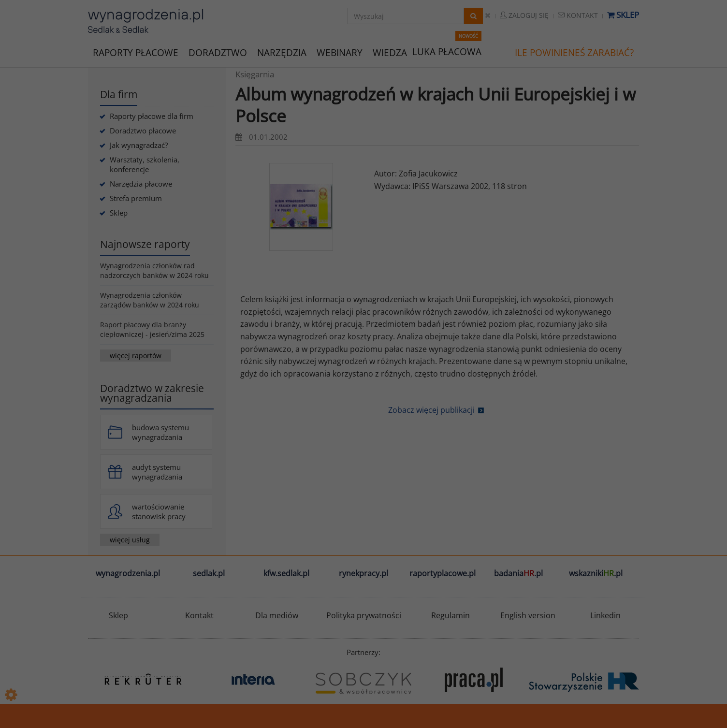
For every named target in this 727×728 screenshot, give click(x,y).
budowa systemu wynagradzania (160, 432)
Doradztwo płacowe (143, 131)
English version (528, 615)
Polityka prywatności (364, 615)
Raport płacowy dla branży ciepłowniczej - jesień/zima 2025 (152, 329)
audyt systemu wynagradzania (157, 472)
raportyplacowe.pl (443, 573)
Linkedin (605, 615)
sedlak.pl (209, 573)
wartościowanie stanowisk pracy (159, 511)
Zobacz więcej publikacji (431, 410)
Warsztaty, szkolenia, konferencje (145, 164)
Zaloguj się (524, 15)
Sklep (623, 15)
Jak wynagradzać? (139, 145)
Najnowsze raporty (145, 244)
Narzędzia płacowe (141, 184)
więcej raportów (136, 356)
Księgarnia (255, 74)
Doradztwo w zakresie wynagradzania (152, 393)
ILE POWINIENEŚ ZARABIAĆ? (574, 53)
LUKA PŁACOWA (447, 52)
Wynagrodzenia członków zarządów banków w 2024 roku (150, 300)
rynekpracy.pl (363, 573)
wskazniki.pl (596, 573)
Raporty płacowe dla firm (152, 116)
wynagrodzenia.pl (128, 573)
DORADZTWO (218, 53)
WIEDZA (390, 53)
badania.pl (518, 573)
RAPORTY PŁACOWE (136, 52)
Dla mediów (277, 615)
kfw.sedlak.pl (286, 573)
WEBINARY (340, 52)
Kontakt (578, 15)
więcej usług (130, 540)
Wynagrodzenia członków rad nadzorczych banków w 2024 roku (154, 270)
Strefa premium (136, 198)
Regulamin (451, 615)
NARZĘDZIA (282, 52)
